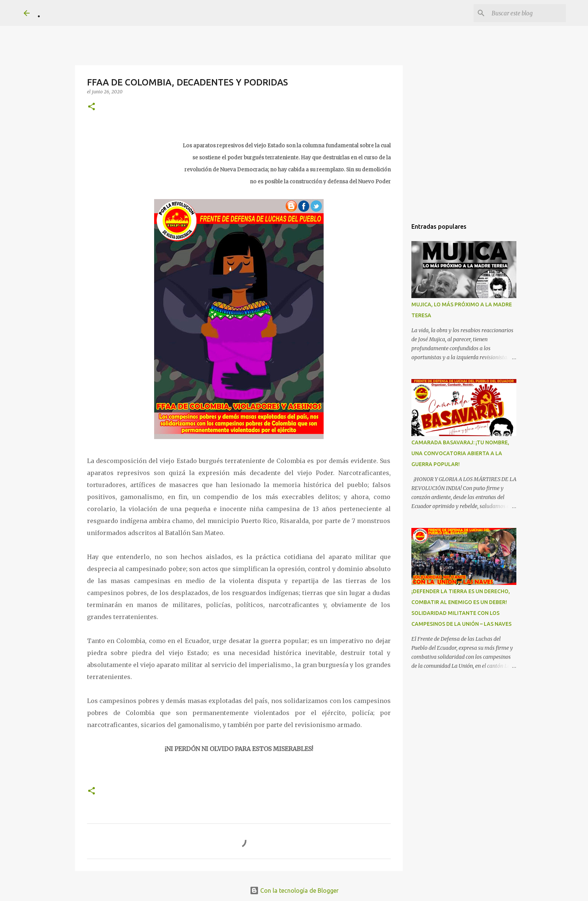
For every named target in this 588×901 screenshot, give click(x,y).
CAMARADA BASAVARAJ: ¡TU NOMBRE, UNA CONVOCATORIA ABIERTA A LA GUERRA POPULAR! (460, 453)
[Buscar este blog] (526, 13)
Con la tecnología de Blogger (294, 891)
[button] (91, 107)
